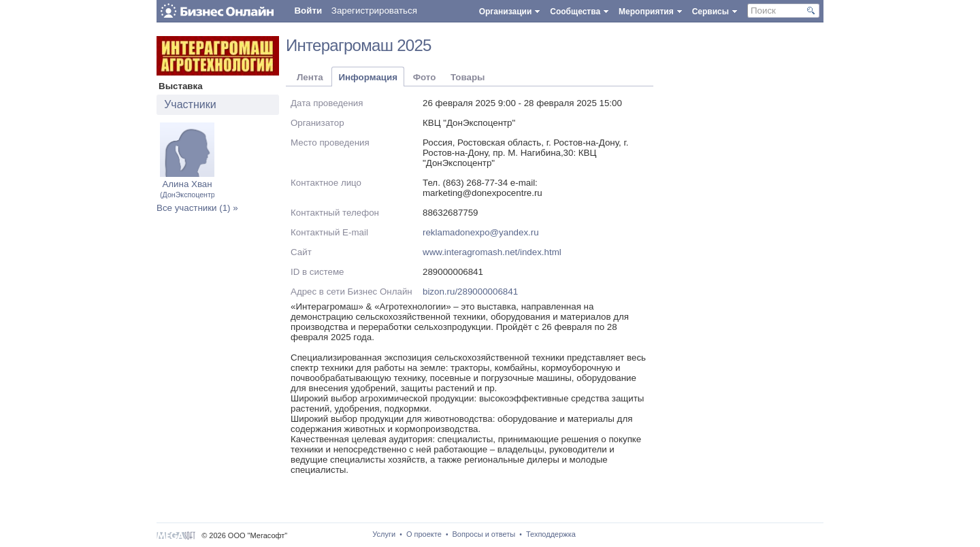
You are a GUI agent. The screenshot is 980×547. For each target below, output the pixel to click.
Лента (310, 77)
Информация (367, 77)
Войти (308, 11)
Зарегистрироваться (374, 11)
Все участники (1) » (197, 208)
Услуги (384, 534)
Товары (468, 77)
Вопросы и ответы (484, 534)
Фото (425, 77)
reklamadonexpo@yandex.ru (481, 232)
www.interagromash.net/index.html (492, 252)
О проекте (424, 534)
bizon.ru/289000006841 (470, 292)
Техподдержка (551, 534)
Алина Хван (189, 189)
